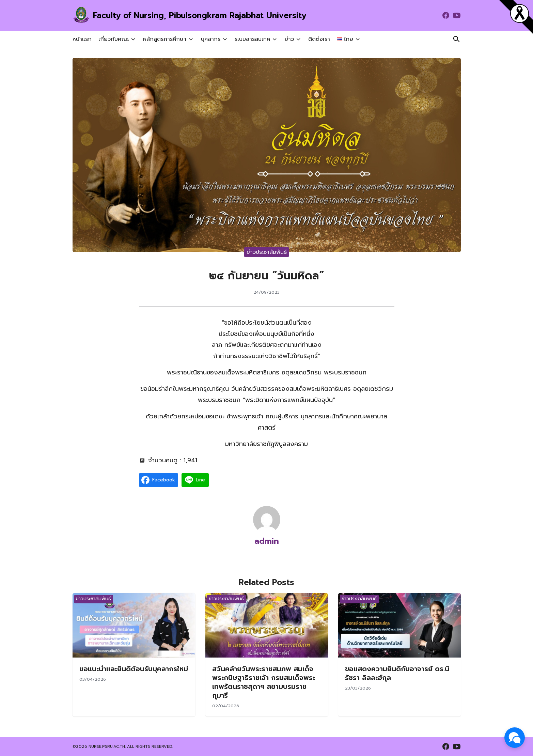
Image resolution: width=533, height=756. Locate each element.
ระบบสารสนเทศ (250, 39)
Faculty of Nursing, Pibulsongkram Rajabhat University (203, 15)
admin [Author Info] (267, 541)
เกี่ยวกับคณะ (114, 39)
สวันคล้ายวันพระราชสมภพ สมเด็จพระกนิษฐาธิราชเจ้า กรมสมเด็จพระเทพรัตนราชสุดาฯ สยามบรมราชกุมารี (264, 682)
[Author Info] (267, 519)
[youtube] (457, 15)
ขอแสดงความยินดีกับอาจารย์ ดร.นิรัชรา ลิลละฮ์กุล (397, 673)
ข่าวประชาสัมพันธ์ (267, 252)
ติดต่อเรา (315, 39)
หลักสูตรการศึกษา (164, 39)
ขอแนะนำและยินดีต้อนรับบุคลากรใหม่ (134, 669)
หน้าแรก (82, 39)
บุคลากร (209, 39)
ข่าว (286, 39)
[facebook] (446, 15)
